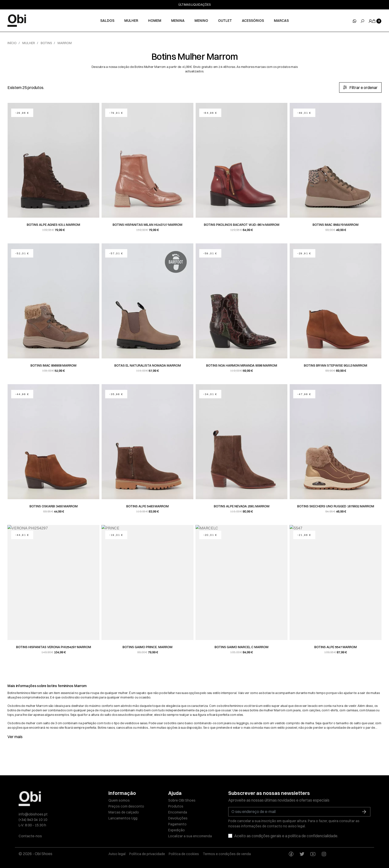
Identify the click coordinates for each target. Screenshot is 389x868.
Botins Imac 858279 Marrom (336, 225)
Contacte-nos (30, 836)
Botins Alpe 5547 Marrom (336, 647)
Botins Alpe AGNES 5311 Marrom (53, 225)
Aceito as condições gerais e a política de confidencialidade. (286, 836)
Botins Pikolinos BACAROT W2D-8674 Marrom (242, 225)
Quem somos (119, 800)
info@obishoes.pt (33, 814)
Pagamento (177, 824)
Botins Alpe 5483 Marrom (147, 506)
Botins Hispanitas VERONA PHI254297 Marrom (54, 647)
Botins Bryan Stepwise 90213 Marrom (336, 365)
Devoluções (178, 818)
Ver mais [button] (15, 737)
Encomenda (178, 812)
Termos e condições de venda (227, 854)
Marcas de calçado (124, 812)
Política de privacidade (147, 854)
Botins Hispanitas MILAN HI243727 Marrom (147, 225)
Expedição (177, 830)
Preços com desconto (126, 806)
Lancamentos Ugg (123, 818)
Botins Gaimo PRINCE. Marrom (147, 647)
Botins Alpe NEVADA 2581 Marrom (242, 506)
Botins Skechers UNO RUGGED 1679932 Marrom (336, 506)
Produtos (176, 806)
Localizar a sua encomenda (190, 836)
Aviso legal (117, 854)
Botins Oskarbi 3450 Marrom (54, 506)
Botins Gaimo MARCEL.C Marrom (242, 647)
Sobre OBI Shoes (182, 800)
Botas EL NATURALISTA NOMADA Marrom (148, 365)
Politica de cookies (184, 854)
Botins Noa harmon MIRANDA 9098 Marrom (242, 365)
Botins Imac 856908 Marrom (53, 365)
